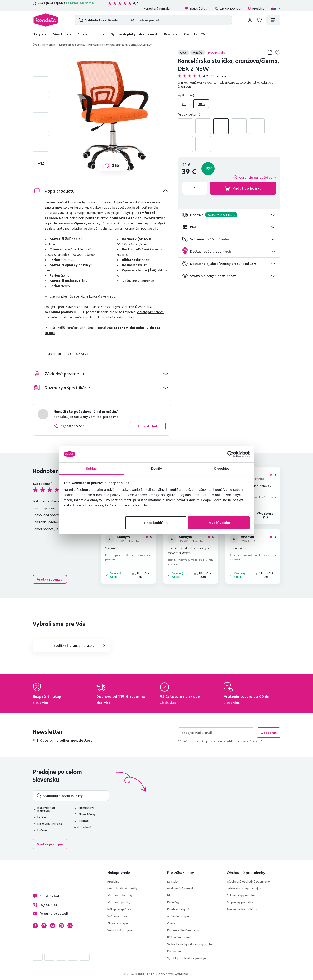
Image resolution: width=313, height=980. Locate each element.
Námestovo (87, 808)
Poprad (84, 821)
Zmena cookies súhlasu (242, 909)
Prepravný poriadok (240, 902)
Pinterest (61, 926)
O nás (171, 923)
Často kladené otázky (122, 888)
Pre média (174, 951)
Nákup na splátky (119, 909)
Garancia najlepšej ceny (258, 177)
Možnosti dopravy (120, 895)
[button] (229, 215)
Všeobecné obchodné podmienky (249, 881)
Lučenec (43, 830)
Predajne (256, 8)
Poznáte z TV (195, 34)
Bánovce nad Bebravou (46, 809)
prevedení (110, 559)
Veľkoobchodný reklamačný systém (191, 944)
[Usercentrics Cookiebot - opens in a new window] (231, 454)
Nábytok (39, 34)
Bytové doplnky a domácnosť (134, 34)
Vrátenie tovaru (118, 916)
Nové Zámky (87, 814)
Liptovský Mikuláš (50, 824)
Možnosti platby (119, 902)
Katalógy (173, 902)
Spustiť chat (196, 8)
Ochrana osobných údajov (244, 888)
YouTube (53, 926)
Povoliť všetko (219, 523)
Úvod (36, 45)
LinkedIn (70, 926)
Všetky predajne (50, 844)
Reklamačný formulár (181, 888)
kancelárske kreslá (102, 296)
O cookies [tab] (222, 468)
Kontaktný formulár (157, 8)
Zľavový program (119, 923)
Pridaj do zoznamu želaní (278, 52)
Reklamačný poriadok (241, 895)
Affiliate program (179, 916)
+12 (41, 163)
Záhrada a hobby (91, 34)
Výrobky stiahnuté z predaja (186, 958)
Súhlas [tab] (91, 468)
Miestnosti (62, 34)
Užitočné (266, 515)
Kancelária (49, 45)
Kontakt (173, 881)
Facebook (35, 926)
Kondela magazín (179, 909)
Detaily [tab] (156, 468)
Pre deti (171, 34)
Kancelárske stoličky (72, 45)
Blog (170, 895)
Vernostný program (120, 930)
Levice (42, 817)
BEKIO (50, 333)
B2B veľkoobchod (179, 937)
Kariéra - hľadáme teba (183, 930)
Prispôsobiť (156, 523)
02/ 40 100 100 (228, 8)
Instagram (44, 926)
